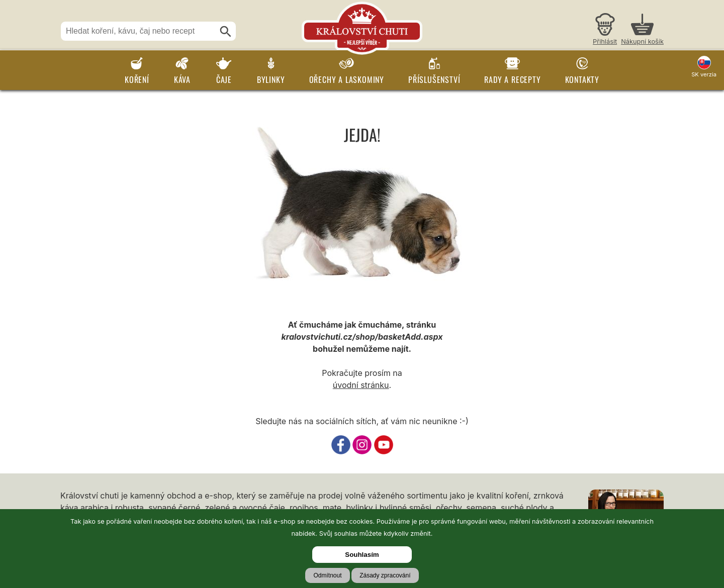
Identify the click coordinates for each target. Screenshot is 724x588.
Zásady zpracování (385, 575)
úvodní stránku (361, 385)
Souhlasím (362, 555)
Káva (182, 79)
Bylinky (271, 79)
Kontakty (582, 79)
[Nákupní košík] (642, 30)
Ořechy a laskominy (347, 79)
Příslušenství (434, 79)
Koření (137, 79)
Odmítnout (327, 575)
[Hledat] (226, 32)
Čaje (224, 79)
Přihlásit (605, 41)
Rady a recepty (512, 79)
